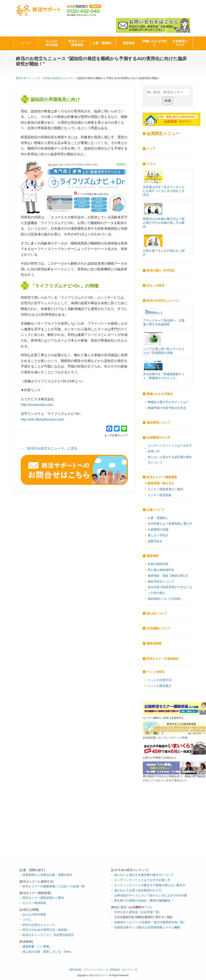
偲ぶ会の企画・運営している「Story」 (48, 952)
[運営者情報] (75, 970)
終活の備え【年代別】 (161, 270)
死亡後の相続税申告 (161, 570)
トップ (26, 43)
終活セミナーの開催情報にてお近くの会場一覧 (54, 886)
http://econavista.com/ (37, 405)
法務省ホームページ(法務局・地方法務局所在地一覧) (149, 922)
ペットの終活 (155, 672)
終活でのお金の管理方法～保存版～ (46, 930)
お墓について (155, 510)
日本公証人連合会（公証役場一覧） (138, 912)
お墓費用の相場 (158, 529)
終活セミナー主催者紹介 (163, 659)
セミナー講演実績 (160, 495)
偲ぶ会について (157, 613)
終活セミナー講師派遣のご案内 (43, 898)
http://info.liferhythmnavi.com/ (42, 419)
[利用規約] (115, 970)
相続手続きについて (161, 581)
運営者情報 (154, 643)
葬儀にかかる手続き (154, 43)
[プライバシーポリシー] (96, 970)
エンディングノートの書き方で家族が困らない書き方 (150, 885)
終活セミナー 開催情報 (162, 477)
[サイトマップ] (130, 970)
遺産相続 (129, 43)
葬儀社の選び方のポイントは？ (168, 402)
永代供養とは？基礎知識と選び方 (170, 523)
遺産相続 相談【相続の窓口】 (168, 575)
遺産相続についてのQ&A (164, 599)
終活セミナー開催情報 (77, 43)
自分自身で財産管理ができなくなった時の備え (170, 590)
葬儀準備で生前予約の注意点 (167, 408)
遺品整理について (158, 423)
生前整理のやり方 (180, 43)
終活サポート (38, 10)
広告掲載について (158, 628)
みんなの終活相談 (52, 43)
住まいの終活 (155, 285)
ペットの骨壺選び (160, 686)
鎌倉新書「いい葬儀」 (37, 946)
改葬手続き (155, 541)
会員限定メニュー (163, 134)
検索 (168, 101)
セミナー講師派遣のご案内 (165, 489)
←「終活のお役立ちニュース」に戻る (49, 448)
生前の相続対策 (158, 564)
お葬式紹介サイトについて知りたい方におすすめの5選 (151, 895)
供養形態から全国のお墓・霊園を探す (48, 875)
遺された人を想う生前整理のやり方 (138, 890)
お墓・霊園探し (103, 43)
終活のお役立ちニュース (163, 301)
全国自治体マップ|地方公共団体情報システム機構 (147, 927)
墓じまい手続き (158, 535)
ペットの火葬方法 (160, 680)
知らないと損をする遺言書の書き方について (170, 460)
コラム (151, 164)
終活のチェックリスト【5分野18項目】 (49, 935)
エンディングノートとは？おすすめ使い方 (170, 448)
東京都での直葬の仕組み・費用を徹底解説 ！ (144, 900)
